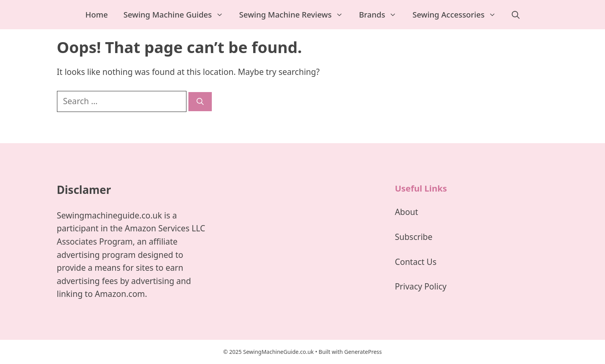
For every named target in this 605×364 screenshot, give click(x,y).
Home (97, 15)
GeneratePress (363, 352)
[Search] (200, 102)
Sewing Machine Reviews (295, 15)
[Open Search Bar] (516, 15)
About (406, 212)
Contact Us (416, 262)
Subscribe (413, 237)
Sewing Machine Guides (177, 15)
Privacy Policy (421, 286)
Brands (382, 15)
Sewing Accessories (458, 15)
